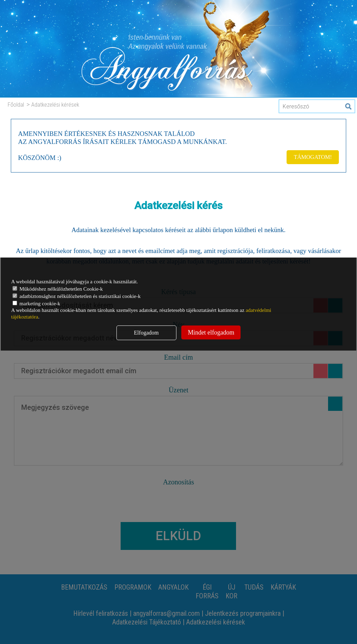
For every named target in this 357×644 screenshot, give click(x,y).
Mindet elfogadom (211, 332)
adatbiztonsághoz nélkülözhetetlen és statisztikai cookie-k (77, 296)
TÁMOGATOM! (313, 157)
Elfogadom (146, 333)
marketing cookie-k (36, 304)
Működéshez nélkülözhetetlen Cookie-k (58, 289)
